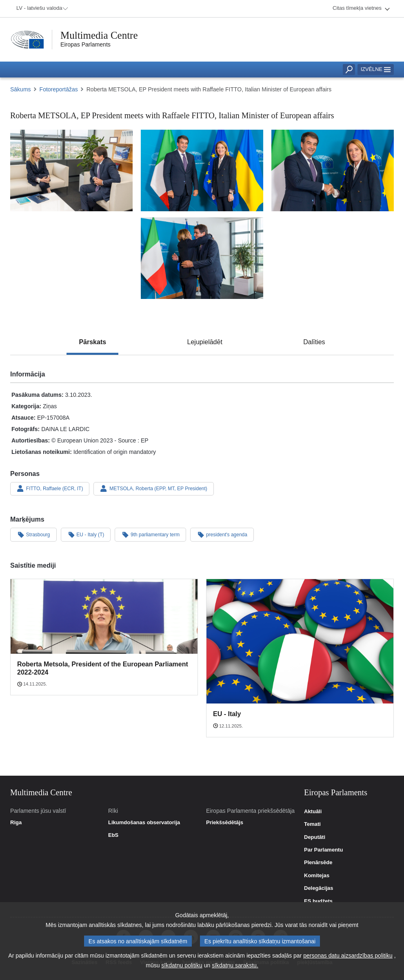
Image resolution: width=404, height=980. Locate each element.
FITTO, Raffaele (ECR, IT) (50, 489)
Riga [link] (16, 823)
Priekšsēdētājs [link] (225, 823)
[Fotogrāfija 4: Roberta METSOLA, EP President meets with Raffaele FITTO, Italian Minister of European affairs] (202, 258)
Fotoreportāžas (59, 89)
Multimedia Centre (99, 35)
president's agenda (222, 534)
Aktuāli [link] (313, 812)
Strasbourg (33, 534)
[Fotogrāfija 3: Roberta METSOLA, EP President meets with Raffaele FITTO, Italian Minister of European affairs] (333, 170)
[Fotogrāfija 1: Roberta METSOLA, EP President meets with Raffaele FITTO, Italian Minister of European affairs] (71, 170)
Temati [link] (312, 824)
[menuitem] (41, 9)
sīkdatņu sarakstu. (235, 967)
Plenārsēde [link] (318, 863)
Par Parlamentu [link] (323, 850)
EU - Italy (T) (86, 534)
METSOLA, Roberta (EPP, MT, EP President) (153, 489)
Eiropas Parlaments (85, 44)
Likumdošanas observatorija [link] (144, 823)
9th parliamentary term (150, 534)
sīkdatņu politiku (182, 967)
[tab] (92, 342)
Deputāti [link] (315, 837)
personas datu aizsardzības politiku (348, 958)
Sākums (21, 89)
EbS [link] (113, 835)
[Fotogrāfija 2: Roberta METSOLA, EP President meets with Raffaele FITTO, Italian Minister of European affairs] (202, 170)
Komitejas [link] (317, 876)
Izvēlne (376, 69)
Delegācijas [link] (319, 888)
